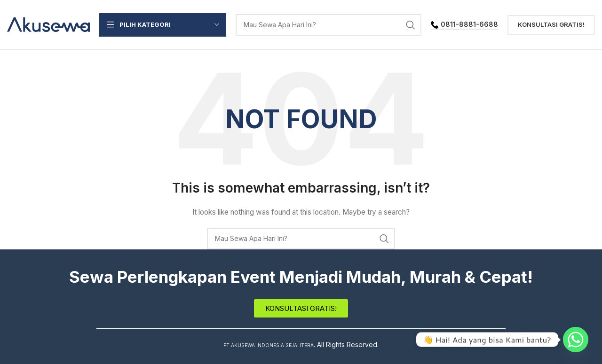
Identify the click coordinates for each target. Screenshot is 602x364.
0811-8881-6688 (464, 24)
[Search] (329, 25)
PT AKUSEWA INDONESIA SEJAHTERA (269, 345)
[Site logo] (48, 24)
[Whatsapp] (576, 340)
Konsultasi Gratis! (551, 24)
